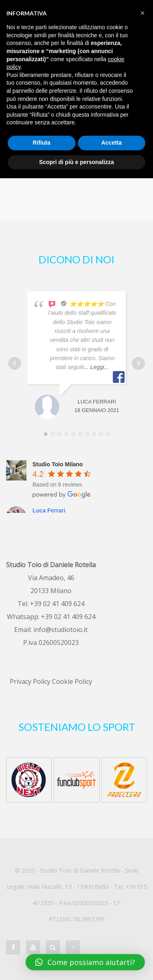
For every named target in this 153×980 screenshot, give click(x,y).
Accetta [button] (111, 143)
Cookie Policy (72, 681)
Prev (15, 363)
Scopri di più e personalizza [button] (76, 162)
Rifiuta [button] (41, 143)
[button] (142, 13)
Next (138, 363)
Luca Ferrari (49, 510)
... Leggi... (96, 367)
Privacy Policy (30, 681)
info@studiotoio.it (60, 630)
